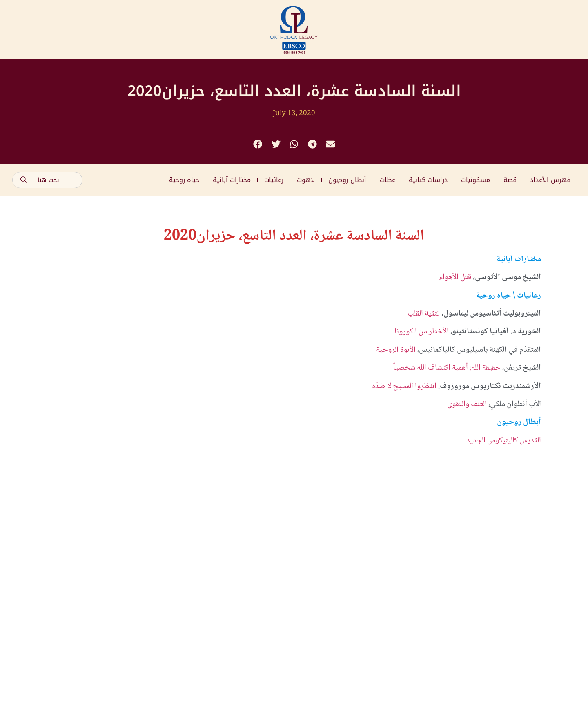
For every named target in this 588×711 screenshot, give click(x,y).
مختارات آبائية (232, 180)
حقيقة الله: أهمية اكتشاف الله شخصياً (447, 368)
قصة (510, 180)
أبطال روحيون (347, 180)
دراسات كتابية (428, 180)
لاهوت (306, 180)
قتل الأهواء (455, 278)
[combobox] (47, 180)
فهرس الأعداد (550, 180)
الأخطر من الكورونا (422, 332)
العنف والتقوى (467, 404)
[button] (258, 144)
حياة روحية (184, 180)
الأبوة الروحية (396, 350)
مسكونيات (476, 180)
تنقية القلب (424, 314)
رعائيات (274, 180)
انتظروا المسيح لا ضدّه (405, 387)
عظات (388, 180)
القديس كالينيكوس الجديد (504, 441)
